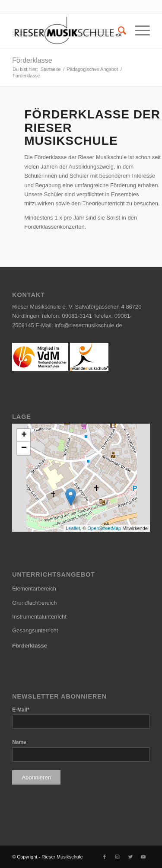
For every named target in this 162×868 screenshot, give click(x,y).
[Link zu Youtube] (143, 857)
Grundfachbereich (34, 603)
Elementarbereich (34, 589)
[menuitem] (118, 31)
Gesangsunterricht (35, 630)
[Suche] (118, 31)
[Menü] (138, 31)
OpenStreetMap (104, 528)
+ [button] (24, 435)
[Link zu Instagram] (118, 857)
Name (19, 742)
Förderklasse (32, 60)
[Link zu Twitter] (130, 857)
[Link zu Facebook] (105, 857)
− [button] (24, 448)
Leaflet (73, 528)
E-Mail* (21, 710)
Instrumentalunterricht (39, 617)
